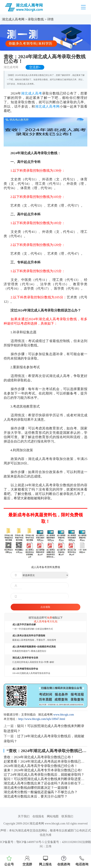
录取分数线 (36, 19)
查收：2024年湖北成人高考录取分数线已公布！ (39, 757)
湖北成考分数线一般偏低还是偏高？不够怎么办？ (41, 792)
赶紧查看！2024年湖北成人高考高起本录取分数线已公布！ (45, 761)
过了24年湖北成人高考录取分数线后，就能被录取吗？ (44, 775)
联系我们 (67, 816)
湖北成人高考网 (13, 19)
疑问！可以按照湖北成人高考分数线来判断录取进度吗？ (45, 779)
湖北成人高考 (32, 93)
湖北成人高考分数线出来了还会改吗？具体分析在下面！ (45, 783)
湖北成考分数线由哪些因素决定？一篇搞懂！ (37, 788)
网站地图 (53, 816)
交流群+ (35, 67)
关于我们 (24, 816)
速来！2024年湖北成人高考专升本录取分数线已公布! (43, 770)
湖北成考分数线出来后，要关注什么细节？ (36, 796)
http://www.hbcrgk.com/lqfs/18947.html (42, 719)
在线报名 (38, 816)
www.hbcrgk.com (64, 715)
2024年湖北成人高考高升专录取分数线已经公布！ (41, 766)
